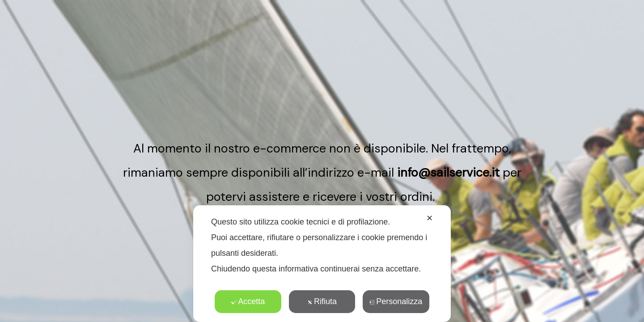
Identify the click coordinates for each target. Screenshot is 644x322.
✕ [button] (430, 218)
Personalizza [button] (396, 301)
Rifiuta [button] (322, 301)
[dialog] (322, 264)
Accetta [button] (248, 301)
